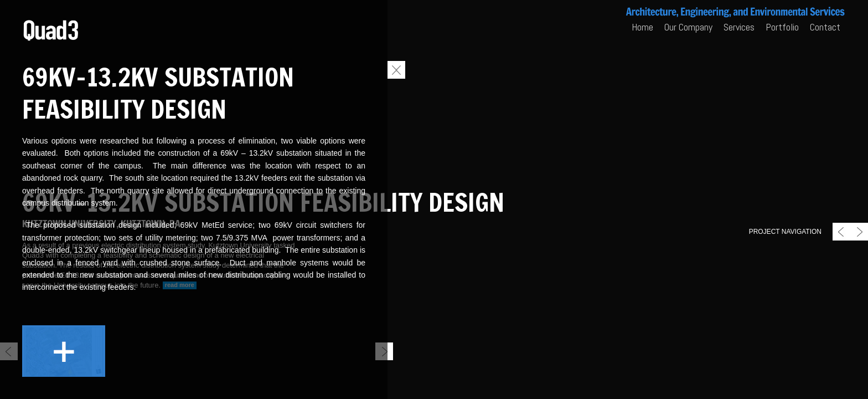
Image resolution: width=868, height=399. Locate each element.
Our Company (688, 27)
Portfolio (782, 27)
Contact (825, 27)
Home (642, 27)
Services (739, 27)
